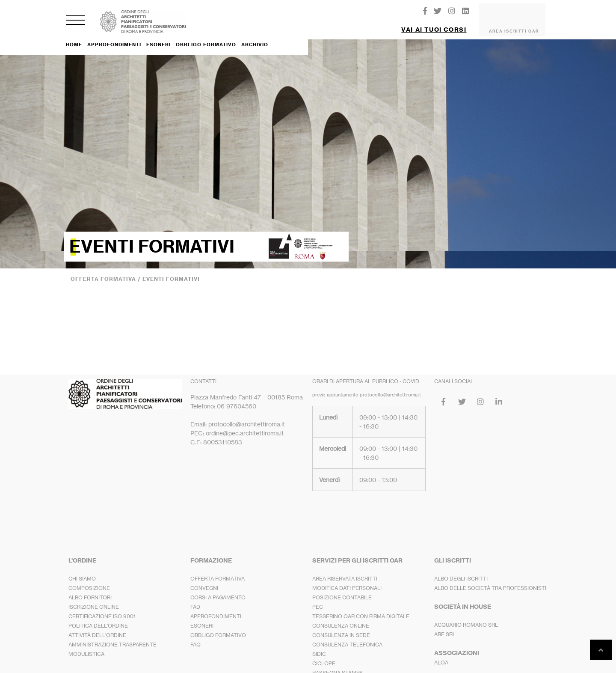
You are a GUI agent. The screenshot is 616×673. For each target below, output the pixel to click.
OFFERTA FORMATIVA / (107, 272)
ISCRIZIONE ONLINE (94, 600)
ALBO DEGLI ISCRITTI (461, 572)
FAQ (195, 638)
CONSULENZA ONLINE (341, 619)
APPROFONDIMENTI (114, 38)
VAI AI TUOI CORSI (434, 26)
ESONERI (158, 37)
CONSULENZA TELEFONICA (347, 638)
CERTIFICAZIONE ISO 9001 (102, 609)
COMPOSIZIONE (89, 581)
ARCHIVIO (255, 38)
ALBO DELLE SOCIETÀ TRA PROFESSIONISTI (490, 581)
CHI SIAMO (82, 572)
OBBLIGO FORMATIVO (206, 38)
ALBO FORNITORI (90, 591)
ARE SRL (445, 627)
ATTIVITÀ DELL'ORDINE (97, 628)
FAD (195, 600)
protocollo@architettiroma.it (390, 388)
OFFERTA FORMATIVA (218, 572)
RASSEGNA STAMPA (338, 666)
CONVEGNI (204, 581)
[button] (434, 23)
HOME (74, 38)
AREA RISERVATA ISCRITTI (345, 572)
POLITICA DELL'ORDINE (98, 619)
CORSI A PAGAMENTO (218, 591)
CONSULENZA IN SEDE (341, 628)
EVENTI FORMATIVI (171, 272)
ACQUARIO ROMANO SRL (466, 618)
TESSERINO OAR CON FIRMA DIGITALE (361, 609)
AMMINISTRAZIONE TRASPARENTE (113, 638)
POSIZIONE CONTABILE (342, 591)
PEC (318, 600)
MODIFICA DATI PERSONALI (347, 581)
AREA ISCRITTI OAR (514, 28)
